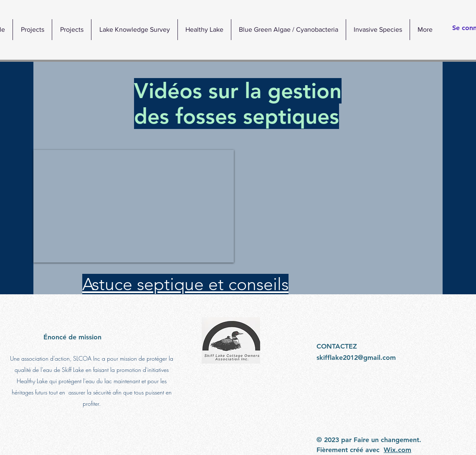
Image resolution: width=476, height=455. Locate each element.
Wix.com (398, 450)
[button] (204, 30)
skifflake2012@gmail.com (356, 358)
